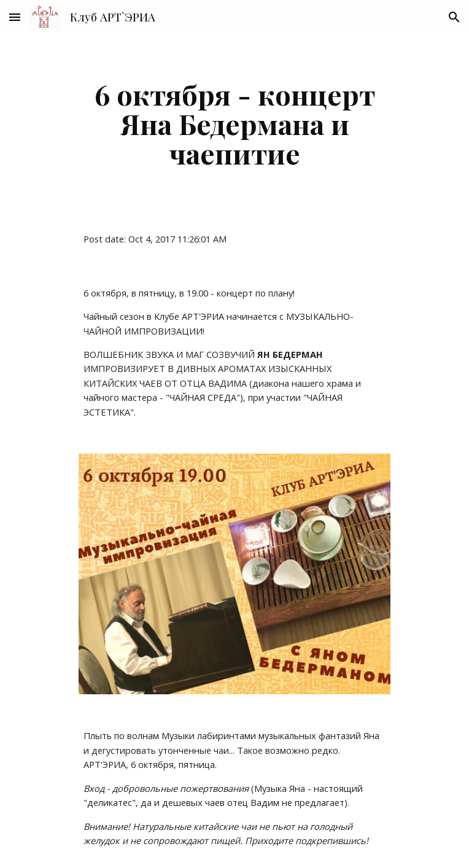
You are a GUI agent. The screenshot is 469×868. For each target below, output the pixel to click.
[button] (15, 17)
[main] (234, 123)
